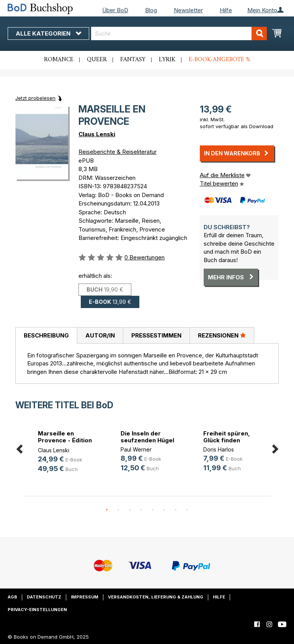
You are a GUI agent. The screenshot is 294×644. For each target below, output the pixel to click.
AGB (12, 597)
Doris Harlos (219, 449)
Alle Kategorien (48, 33)
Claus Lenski (97, 134)
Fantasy (133, 60)
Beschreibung (46, 335)
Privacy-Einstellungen (37, 610)
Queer (97, 60)
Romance (59, 60)
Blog (151, 10)
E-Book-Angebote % (220, 60)
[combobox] (179, 33)
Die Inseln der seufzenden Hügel (147, 437)
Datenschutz (44, 597)
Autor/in (100, 335)
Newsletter (188, 10)
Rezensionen (222, 335)
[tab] (46, 336)
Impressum (85, 597)
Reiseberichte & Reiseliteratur (118, 152)
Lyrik (167, 60)
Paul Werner (136, 449)
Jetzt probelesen (35, 98)
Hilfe (226, 10)
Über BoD (115, 10)
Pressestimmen (156, 335)
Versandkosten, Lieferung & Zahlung (156, 597)
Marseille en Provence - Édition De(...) (65, 440)
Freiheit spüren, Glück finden (227, 437)
